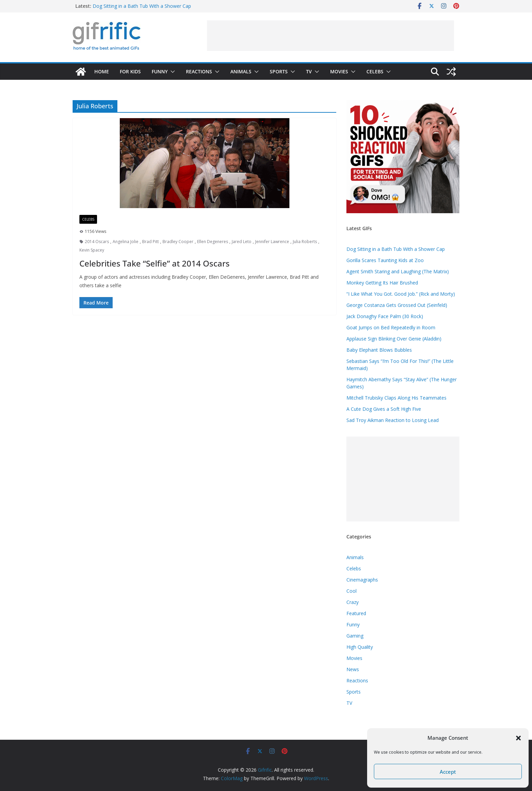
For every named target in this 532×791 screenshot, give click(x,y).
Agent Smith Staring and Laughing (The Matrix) (398, 271)
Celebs (375, 71)
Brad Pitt (150, 242)
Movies (339, 71)
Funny (160, 71)
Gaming (355, 636)
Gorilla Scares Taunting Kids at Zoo (385, 260)
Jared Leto (242, 242)
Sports (279, 71)
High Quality (360, 647)
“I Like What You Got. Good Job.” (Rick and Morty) (401, 294)
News (353, 669)
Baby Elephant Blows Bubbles (379, 350)
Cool (351, 591)
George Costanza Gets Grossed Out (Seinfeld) (397, 305)
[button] (518, 738)
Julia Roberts (305, 242)
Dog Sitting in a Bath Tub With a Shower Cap (142, 6)
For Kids (130, 71)
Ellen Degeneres (213, 242)
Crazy (353, 602)
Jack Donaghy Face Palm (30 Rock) (385, 316)
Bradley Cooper (178, 242)
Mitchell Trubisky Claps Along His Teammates (396, 398)
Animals (241, 71)
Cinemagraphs (362, 580)
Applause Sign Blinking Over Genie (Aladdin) (394, 339)
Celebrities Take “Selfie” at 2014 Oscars (155, 263)
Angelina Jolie (126, 242)
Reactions (199, 71)
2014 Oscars (97, 242)
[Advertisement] (330, 36)
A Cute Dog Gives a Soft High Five (384, 409)
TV (309, 71)
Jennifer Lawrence (272, 242)
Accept (448, 772)
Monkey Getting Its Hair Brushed (382, 283)
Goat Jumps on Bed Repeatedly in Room (391, 327)
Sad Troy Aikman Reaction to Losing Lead (393, 420)
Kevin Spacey (92, 250)
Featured (356, 613)
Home (102, 71)
